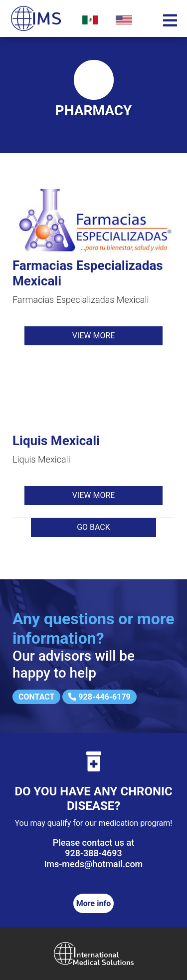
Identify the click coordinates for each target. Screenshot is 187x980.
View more (94, 336)
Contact (36, 697)
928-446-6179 (99, 697)
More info (93, 903)
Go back (93, 527)
